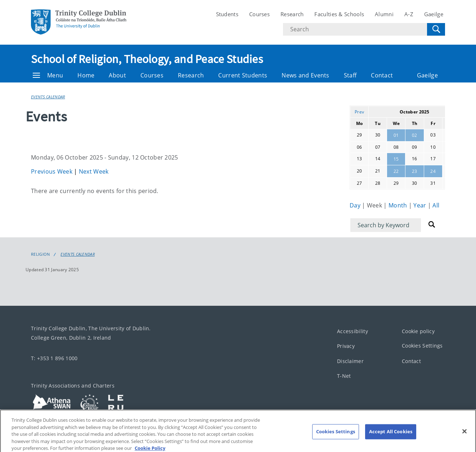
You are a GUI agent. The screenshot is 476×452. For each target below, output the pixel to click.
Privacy (346, 346)
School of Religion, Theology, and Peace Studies (147, 59)
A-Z (409, 14)
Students (227, 14)
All (436, 205)
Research (292, 14)
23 (415, 171)
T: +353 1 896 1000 (54, 358)
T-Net (344, 376)
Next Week (94, 171)
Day (356, 205)
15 (396, 159)
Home (86, 75)
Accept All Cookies (391, 437)
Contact (382, 75)
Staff (350, 75)
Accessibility (352, 331)
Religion (40, 254)
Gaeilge (434, 14)
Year (421, 205)
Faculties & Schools (339, 14)
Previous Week (52, 171)
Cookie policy (418, 331)
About (117, 75)
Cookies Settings (422, 346)
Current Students (243, 75)
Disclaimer (350, 361)
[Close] (464, 437)
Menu (48, 75)
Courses (259, 14)
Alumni (384, 14)
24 (433, 171)
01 (396, 135)
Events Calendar (48, 97)
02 (415, 135)
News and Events (306, 75)
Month (399, 205)
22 (396, 171)
